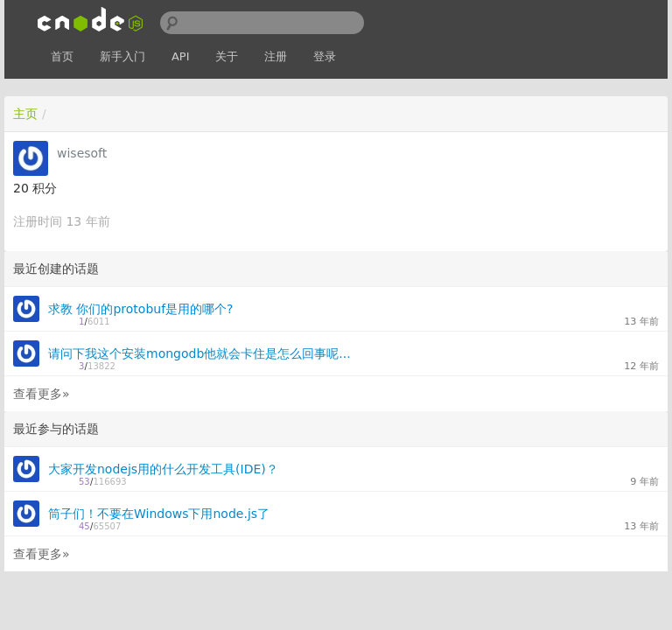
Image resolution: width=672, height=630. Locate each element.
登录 (325, 56)
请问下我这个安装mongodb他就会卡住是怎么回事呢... (199, 353)
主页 (25, 114)
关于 (227, 56)
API (181, 56)
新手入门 (122, 56)
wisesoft (82, 153)
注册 (276, 56)
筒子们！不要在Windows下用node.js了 (159, 514)
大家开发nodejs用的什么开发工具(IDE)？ (163, 469)
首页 (62, 56)
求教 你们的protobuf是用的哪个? (141, 309)
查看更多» (42, 394)
